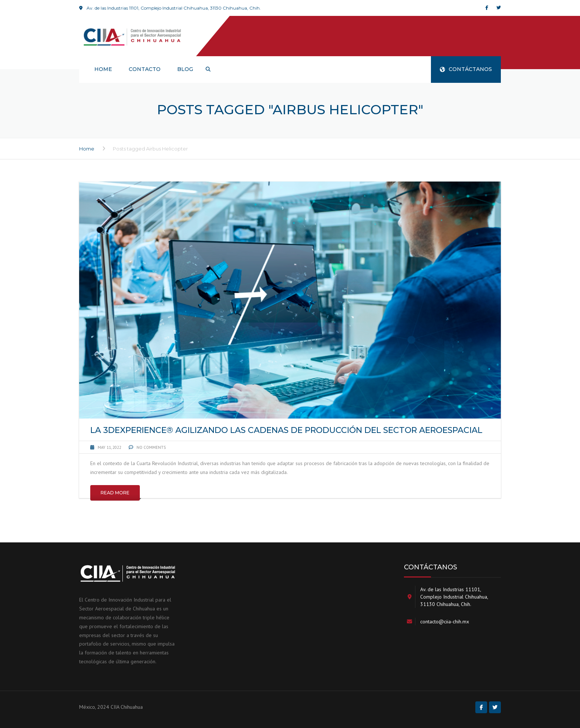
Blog (185, 69)
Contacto (145, 69)
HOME (103, 69)
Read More (115, 493)
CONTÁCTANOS (466, 69)
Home (87, 149)
